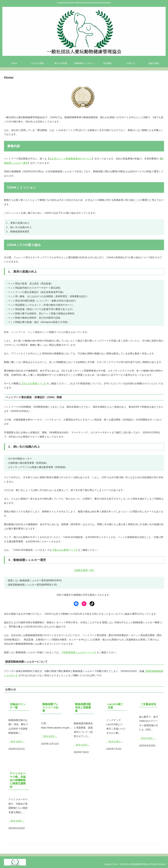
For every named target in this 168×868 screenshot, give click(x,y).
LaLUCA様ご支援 (116, 706)
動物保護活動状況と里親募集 (83, 707)
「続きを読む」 (17, 742)
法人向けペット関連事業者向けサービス (71, 159)
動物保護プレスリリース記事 (50, 707)
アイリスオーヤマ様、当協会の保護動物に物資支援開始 (18, 780)
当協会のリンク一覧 (18, 706)
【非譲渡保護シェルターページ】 (79, 652)
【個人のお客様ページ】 (65, 550)
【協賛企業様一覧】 (84, 570)
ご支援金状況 (148, 704)
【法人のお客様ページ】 (34, 384)
